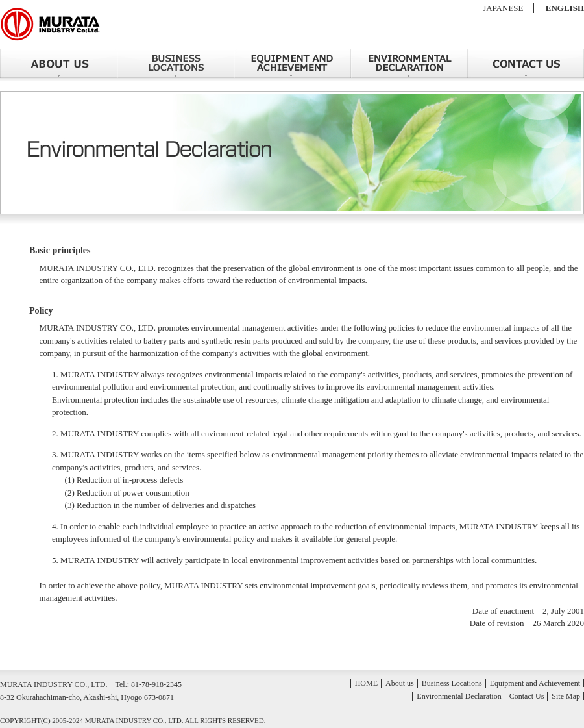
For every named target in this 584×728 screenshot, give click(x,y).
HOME (366, 683)
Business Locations (175, 63)
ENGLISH (565, 8)
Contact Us (526, 63)
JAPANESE (503, 8)
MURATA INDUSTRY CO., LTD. (50, 24)
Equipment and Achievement (292, 63)
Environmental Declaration (409, 63)
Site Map (566, 696)
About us (58, 63)
